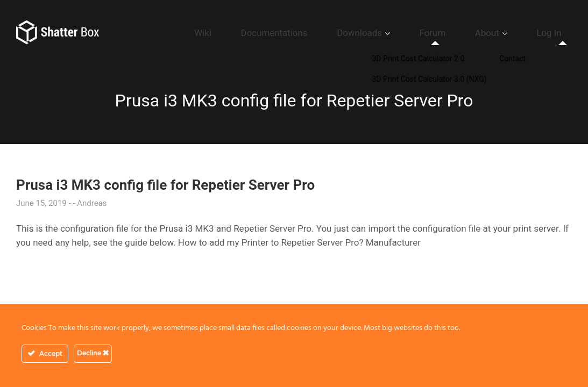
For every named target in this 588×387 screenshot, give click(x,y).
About (509, 33)
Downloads (413, 33)
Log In (557, 33)
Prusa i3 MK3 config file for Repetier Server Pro (165, 185)
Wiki (292, 33)
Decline (93, 353)
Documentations (346, 33)
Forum (470, 33)
